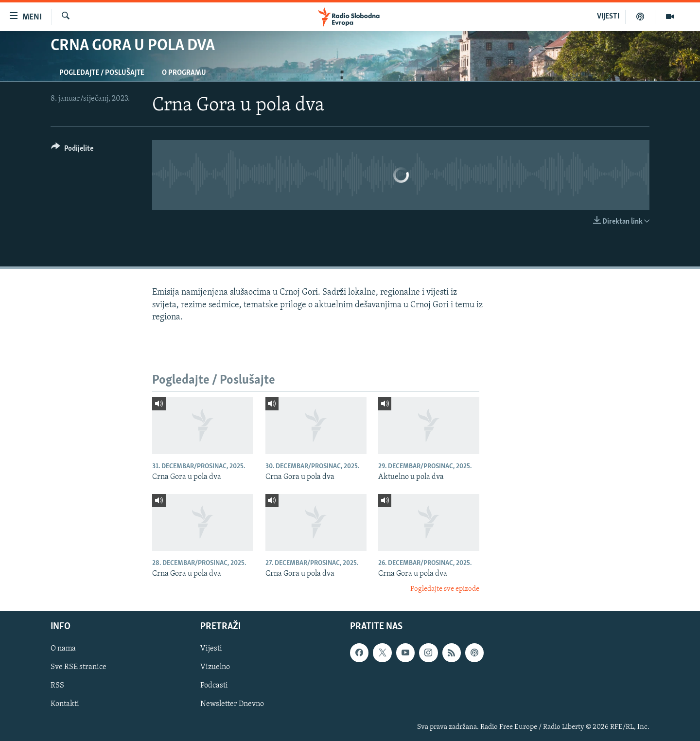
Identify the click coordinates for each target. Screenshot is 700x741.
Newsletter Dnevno (232, 704)
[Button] (72, 150)
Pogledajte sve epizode (445, 589)
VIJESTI (608, 17)
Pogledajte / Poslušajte (102, 73)
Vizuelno (215, 667)
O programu (184, 73)
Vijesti (211, 649)
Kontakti (65, 704)
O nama (63, 649)
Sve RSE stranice (79, 667)
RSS (57, 686)
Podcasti (214, 686)
